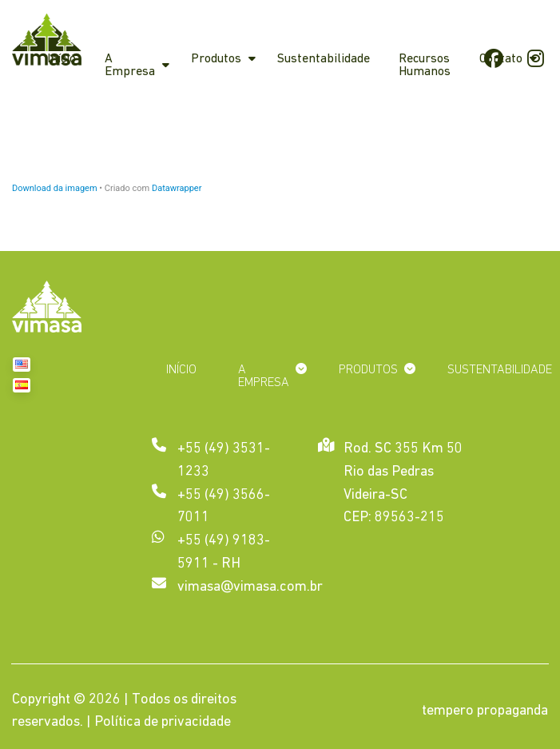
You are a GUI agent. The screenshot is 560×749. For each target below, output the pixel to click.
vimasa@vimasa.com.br (250, 587)
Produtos (216, 59)
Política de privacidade (163, 722)
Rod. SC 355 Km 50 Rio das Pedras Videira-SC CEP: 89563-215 (403, 482)
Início (62, 59)
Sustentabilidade (324, 59)
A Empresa (130, 66)
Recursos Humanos (425, 66)
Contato (501, 59)
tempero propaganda (485, 711)
